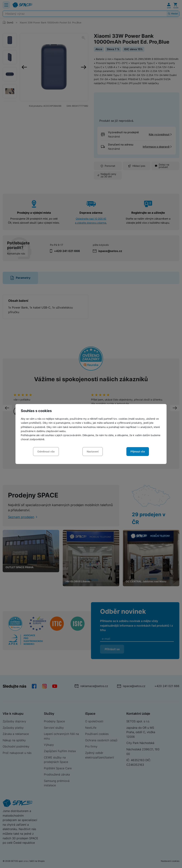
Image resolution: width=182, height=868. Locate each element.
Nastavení (93, 451)
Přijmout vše (138, 451)
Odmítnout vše (46, 451)
